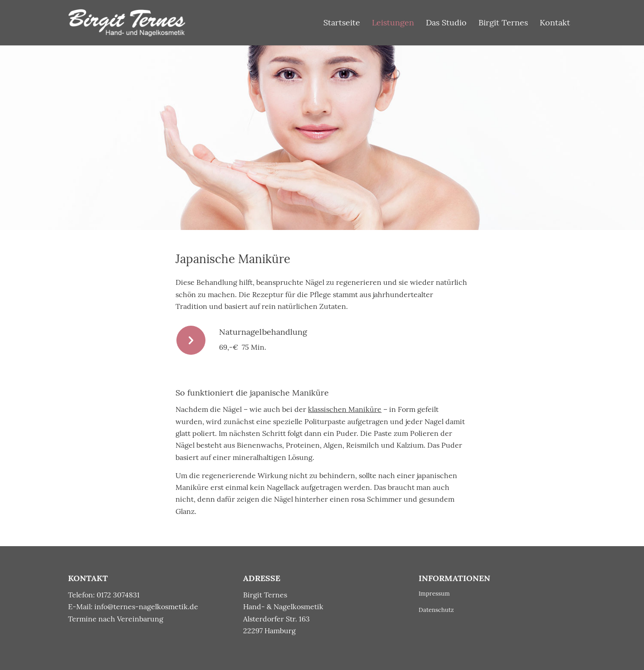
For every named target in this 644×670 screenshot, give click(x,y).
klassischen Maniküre (345, 409)
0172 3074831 (118, 595)
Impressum (434, 594)
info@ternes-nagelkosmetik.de (146, 606)
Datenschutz (436, 610)
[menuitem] (342, 23)
